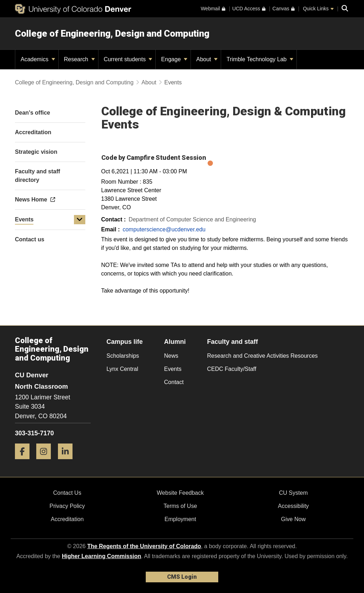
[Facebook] (25, 462)
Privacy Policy (67, 506)
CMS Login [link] (182, 577)
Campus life (125, 342)
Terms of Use (180, 506)
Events (24, 219)
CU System (293, 493)
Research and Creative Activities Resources (263, 356)
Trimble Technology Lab (260, 59)
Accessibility (293, 506)
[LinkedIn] (68, 462)
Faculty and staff (233, 342)
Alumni (175, 342)
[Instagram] (46, 462)
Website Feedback (180, 493)
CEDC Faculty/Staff (232, 369)
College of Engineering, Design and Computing (112, 33)
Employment (180, 519)
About (207, 59)
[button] (80, 220)
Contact (174, 382)
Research (79, 59)
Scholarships (123, 356)
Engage (174, 59)
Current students (128, 59)
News (171, 356)
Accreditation (67, 519)
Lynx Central (122, 369)
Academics (38, 59)
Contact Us (67, 493)
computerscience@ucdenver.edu (164, 229)
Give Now (293, 519)
